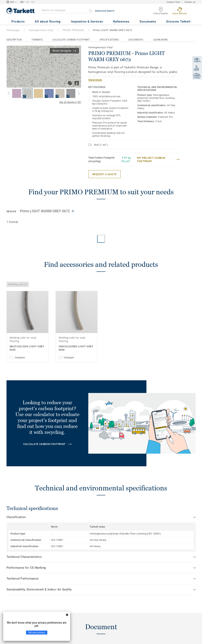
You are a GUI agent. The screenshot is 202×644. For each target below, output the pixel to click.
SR (27, 2)
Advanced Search (105, 11)
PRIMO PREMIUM (73, 30)
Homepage (13, 30)
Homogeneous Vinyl (41, 30)
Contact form (173, 2)
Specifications (109, 40)
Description (14, 40)
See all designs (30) (70, 102)
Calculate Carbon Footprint (71, 40)
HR (33, 2)
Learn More (161, 40)
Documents (136, 40)
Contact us (190, 2)
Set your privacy (37, 633)
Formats (37, 40)
